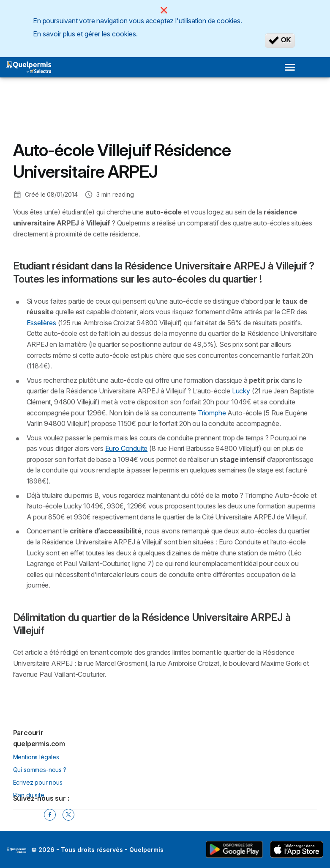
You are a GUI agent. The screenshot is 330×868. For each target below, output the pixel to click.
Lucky (241, 391)
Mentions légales (36, 757)
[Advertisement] (81, 115)
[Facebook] (50, 815)
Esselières (41, 323)
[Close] (164, 10)
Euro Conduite (127, 448)
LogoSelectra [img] (16, 850)
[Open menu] (290, 67)
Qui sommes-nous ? (40, 770)
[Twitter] (68, 815)
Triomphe (212, 413)
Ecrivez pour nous (38, 782)
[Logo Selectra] (29, 67)
